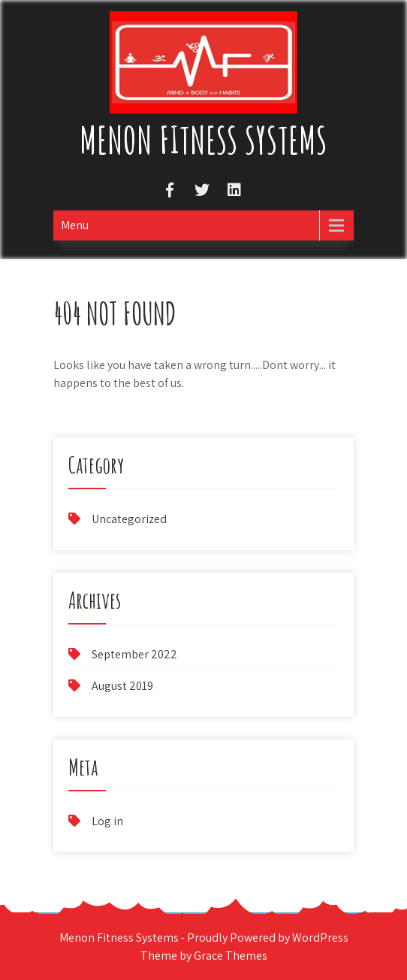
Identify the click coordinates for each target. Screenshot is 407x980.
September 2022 (134, 654)
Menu (75, 225)
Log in (107, 821)
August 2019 (122, 686)
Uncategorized (129, 519)
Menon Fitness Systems (203, 139)
